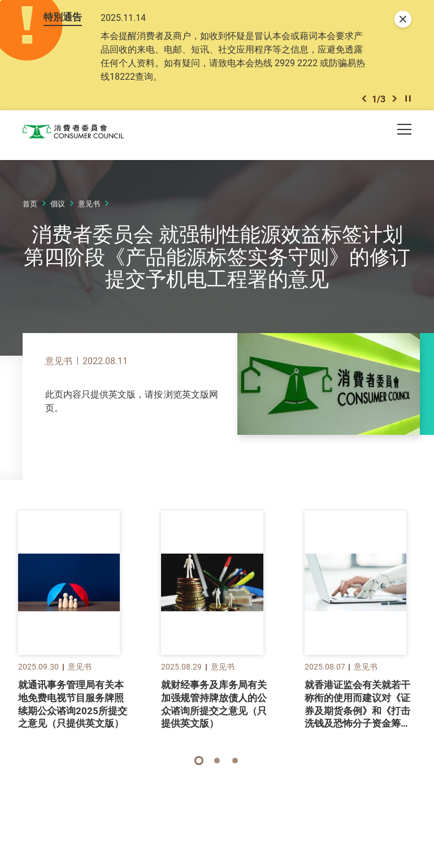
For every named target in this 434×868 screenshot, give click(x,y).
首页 (30, 224)
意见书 (89, 224)
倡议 (58, 224)
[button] (364, 118)
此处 (172, 415)
